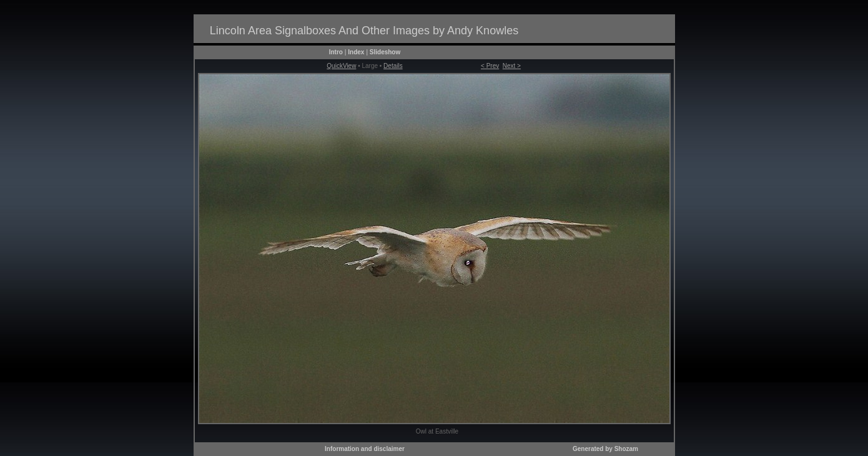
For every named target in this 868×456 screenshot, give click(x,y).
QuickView (341, 66)
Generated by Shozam (605, 449)
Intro (336, 52)
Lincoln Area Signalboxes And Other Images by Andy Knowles (364, 31)
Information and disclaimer (365, 449)
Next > (512, 66)
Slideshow (385, 52)
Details (393, 66)
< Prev (490, 66)
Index (356, 52)
